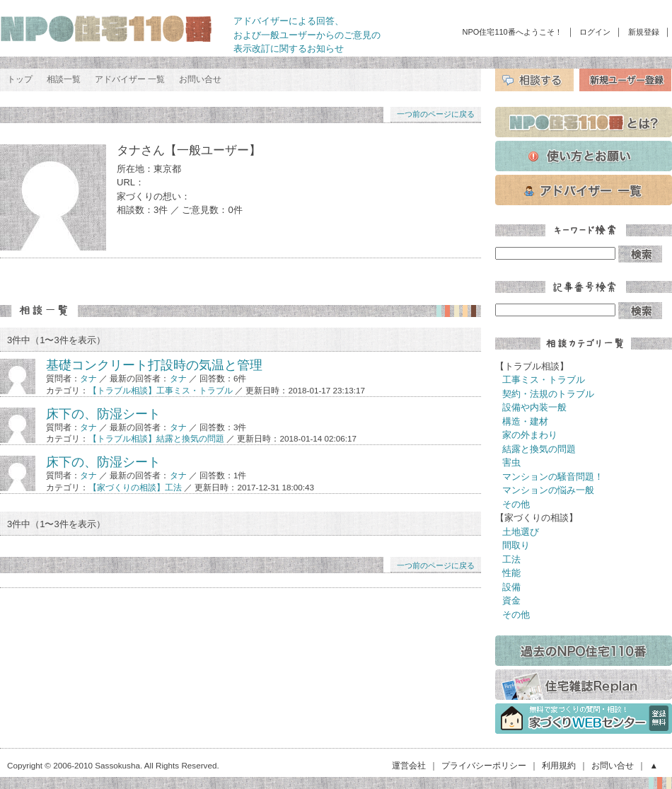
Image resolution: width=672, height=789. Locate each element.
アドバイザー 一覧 (130, 79)
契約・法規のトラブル (548, 394)
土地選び (521, 532)
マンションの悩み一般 (548, 490)
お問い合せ (200, 79)
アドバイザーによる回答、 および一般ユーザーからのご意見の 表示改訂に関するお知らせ (307, 35)
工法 (511, 559)
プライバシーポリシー (484, 765)
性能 (511, 573)
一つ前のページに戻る (436, 114)
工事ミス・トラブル (544, 380)
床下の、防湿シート (103, 414)
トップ (20, 79)
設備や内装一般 (534, 407)
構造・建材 (525, 421)
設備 (511, 587)
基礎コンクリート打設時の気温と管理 (154, 365)
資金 (511, 600)
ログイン (595, 32)
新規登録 (644, 32)
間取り (516, 545)
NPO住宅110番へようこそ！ (512, 32)
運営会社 (409, 765)
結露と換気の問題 (539, 449)
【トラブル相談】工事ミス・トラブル (161, 390)
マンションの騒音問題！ (553, 477)
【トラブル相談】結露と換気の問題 (156, 438)
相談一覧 (64, 79)
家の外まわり (530, 435)
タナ (88, 378)
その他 (516, 504)
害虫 (511, 462)
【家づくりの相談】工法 (135, 487)
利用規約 (559, 765)
